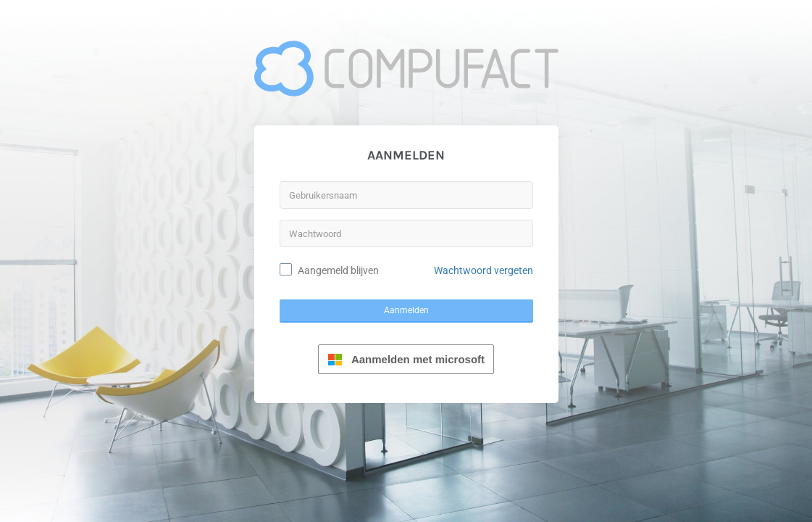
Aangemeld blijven (338, 270)
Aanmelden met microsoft (406, 359)
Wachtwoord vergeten (484, 270)
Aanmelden (406, 310)
